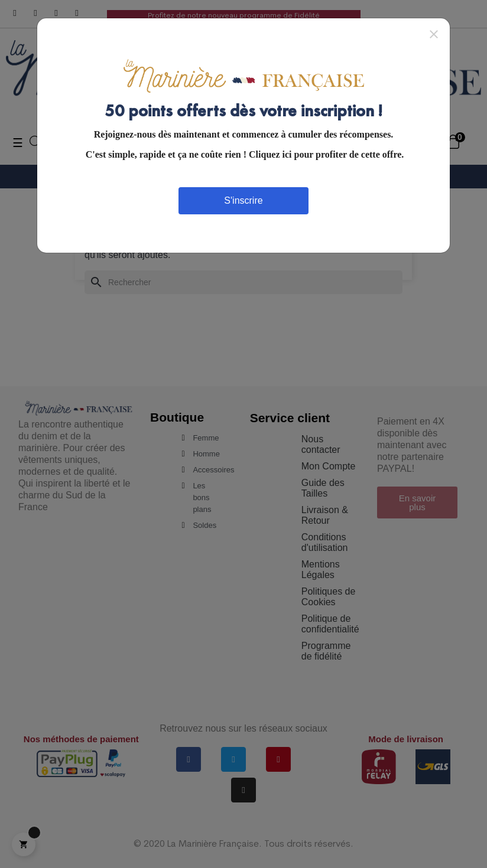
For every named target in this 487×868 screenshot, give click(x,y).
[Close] (434, 34)
